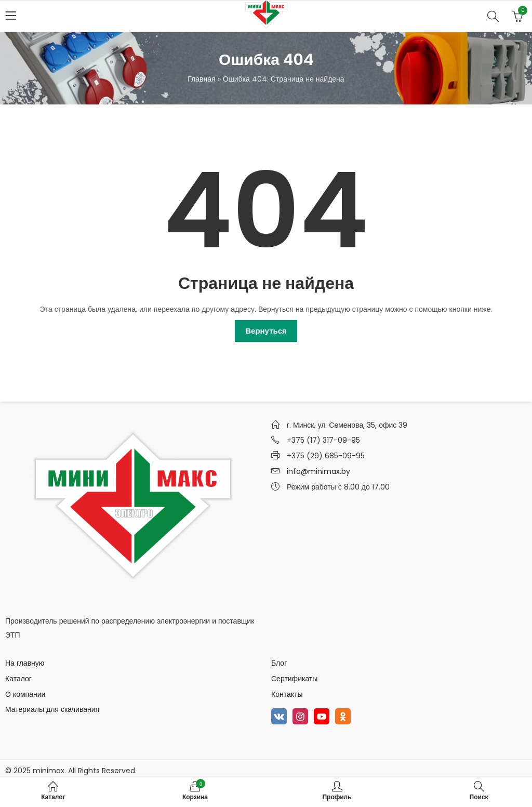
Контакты (287, 694)
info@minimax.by (318, 471)
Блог (279, 663)
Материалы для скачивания (52, 709)
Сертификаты (294, 679)
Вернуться (266, 331)
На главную (25, 663)
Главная (201, 79)
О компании (25, 694)
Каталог (18, 679)
